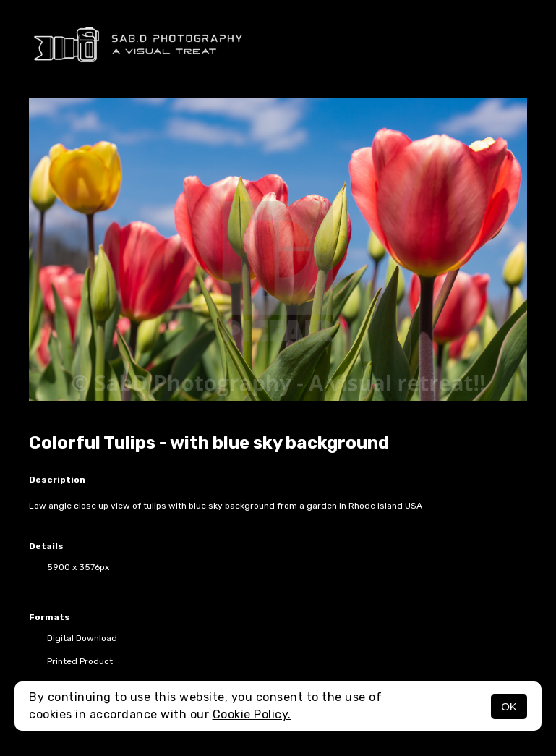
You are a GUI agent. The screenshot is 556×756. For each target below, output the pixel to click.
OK (509, 706)
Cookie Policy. (252, 714)
